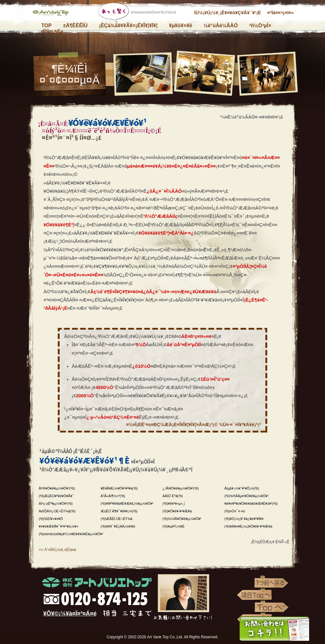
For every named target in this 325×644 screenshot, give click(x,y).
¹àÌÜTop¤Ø (255, 595)
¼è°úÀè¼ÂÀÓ (221, 26)
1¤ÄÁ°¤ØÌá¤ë (272, 583)
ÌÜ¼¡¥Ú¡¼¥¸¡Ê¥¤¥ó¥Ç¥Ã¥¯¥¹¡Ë (228, 13)
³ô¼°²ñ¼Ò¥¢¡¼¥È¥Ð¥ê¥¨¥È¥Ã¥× (53, 14)
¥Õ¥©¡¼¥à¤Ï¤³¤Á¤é (70, 613)
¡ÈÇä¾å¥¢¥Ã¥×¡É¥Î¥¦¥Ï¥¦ (128, 26)
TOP (46, 26)
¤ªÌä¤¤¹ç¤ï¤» (281, 13)
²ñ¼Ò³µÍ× (260, 26)
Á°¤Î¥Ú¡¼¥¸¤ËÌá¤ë (60, 550)
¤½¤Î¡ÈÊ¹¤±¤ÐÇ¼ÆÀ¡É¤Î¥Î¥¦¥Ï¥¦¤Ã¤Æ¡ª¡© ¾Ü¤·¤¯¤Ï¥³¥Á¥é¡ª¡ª (194, 425)
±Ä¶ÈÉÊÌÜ (75, 26)
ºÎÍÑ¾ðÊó (52, 32)
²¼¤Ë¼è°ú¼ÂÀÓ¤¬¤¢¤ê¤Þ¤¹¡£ (252, 117)
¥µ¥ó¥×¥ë (180, 26)
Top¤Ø (272, 607)
